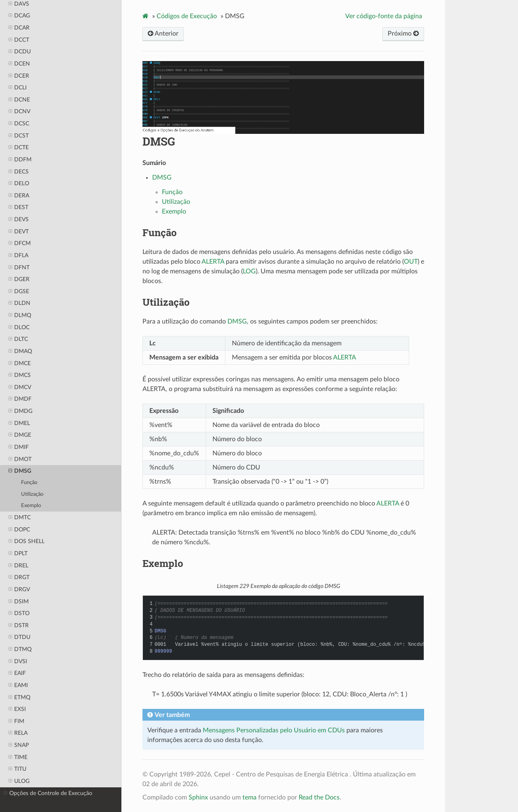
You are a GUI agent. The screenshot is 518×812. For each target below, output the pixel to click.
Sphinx (198, 797)
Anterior (163, 34)
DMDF (20, 399)
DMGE (20, 435)
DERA (19, 196)
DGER (19, 279)
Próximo (403, 34)
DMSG (20, 471)
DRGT (19, 577)
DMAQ (20, 351)
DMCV (20, 387)
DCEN (19, 64)
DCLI (18, 88)
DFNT (19, 268)
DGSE (19, 292)
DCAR (19, 28)
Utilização (32, 494)
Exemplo (31, 506)
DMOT (20, 459)
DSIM (19, 602)
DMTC (20, 518)
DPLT (18, 554)
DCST (19, 136)
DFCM (20, 243)
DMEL (19, 423)
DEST (18, 207)
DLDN (19, 303)
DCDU (20, 52)
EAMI (18, 685)
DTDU (19, 637)
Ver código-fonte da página (384, 16)
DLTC (18, 339)
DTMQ (20, 649)
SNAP (19, 745)
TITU (17, 769)
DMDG (20, 411)
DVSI (18, 662)
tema (249, 797)
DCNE (19, 100)
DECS (19, 172)
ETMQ (19, 698)
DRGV (19, 590)
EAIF (17, 673)
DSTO (19, 613)
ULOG (19, 781)
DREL (18, 566)
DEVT (19, 232)
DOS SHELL (27, 541)
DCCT (19, 40)
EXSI (17, 709)
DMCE (20, 364)
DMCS (20, 375)
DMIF (19, 447)
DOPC (19, 530)
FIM (16, 721)
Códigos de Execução (187, 16)
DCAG (19, 16)
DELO (19, 184)
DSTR (19, 626)
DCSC (19, 124)
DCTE (19, 148)
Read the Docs (319, 797)
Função (29, 483)
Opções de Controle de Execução (48, 793)
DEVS (19, 220)
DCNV (19, 112)
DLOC (19, 328)
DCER (19, 76)
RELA (18, 733)
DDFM (20, 160)
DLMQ (20, 315)
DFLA (18, 256)
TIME (18, 757)
